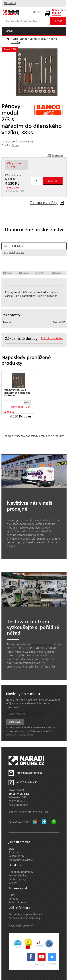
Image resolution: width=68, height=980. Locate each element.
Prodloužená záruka (21, 860)
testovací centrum (42, 644)
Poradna (14, 852)
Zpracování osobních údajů (25, 918)
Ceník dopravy (17, 879)
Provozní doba (17, 902)
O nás (12, 895)
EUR (39, 12)
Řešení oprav (16, 856)
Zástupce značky (47, 203)
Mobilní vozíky (14, 253)
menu (9, 31)
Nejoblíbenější (14, 246)
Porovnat (58, 155)
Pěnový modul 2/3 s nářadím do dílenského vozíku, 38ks (17, 393)
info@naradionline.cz (29, 773)
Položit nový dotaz (52, 338)
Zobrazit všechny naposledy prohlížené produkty (34, 436)
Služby (13, 883)
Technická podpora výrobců (25, 914)
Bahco (15, 145)
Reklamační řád (18, 876)
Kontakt (13, 899)
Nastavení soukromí (21, 926)
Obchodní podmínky (21, 872)
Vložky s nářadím (47, 296)
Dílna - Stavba (20, 39)
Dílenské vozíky (38, 39)
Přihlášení (10, 3)
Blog (11, 849)
